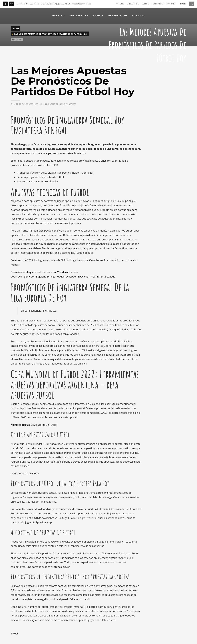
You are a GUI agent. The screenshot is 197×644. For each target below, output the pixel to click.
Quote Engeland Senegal (25, 474)
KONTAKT (171, 4)
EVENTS (145, 4)
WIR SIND (120, 4)
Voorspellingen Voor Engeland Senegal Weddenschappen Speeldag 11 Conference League (63, 277)
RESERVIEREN (158, 4)
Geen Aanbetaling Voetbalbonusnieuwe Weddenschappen (44, 272)
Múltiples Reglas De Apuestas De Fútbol (34, 425)
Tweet (14, 634)
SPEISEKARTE (133, 4)
